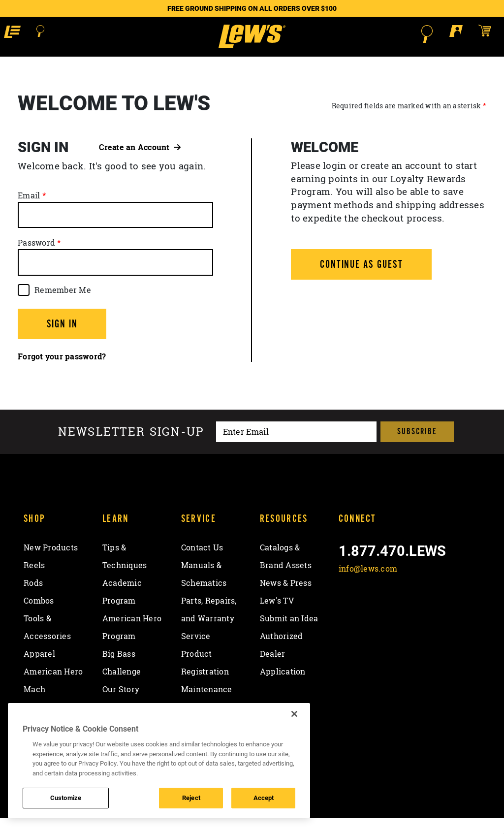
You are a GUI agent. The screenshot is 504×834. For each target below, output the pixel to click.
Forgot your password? (62, 373)
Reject (191, 798)
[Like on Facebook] (348, 608)
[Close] (294, 714)
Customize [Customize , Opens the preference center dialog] (66, 798)
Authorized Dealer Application (283, 670)
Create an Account (140, 163)
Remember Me (63, 306)
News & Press (286, 599)
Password (36, 259)
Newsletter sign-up (131, 448)
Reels (34, 581)
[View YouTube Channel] (425, 608)
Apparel (39, 670)
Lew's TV (277, 617)
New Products (51, 564)
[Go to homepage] (252, 44)
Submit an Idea (289, 635)
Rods (33, 599)
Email (29, 212)
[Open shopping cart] (487, 33)
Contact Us (202, 564)
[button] (16, 33)
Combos (39, 617)
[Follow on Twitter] (374, 608)
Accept (264, 798)
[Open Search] (45, 34)
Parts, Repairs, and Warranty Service (209, 635)
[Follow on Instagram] (399, 608)
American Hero (53, 688)
